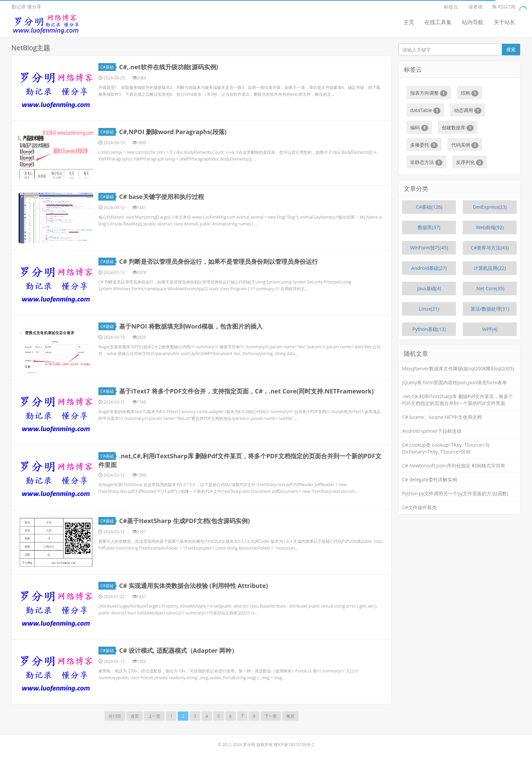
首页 (135, 716)
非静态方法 (426, 162)
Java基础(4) (429, 288)
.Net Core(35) (490, 288)
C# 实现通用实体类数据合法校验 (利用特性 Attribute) (194, 586)
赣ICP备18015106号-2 (294, 745)
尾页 (290, 716)
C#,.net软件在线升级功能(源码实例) (169, 67)
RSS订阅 (504, 7)
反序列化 (470, 162)
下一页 (271, 716)
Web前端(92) (490, 227)
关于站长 (505, 22)
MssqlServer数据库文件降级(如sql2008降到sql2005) (458, 368)
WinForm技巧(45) (429, 248)
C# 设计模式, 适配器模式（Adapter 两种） (178, 650)
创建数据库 (458, 128)
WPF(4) (490, 329)
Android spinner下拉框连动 (432, 431)
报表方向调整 (429, 93)
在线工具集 (438, 22)
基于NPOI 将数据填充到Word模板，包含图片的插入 (191, 326)
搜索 (511, 49)
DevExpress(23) (490, 207)
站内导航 (473, 22)
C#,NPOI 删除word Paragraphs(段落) (173, 132)
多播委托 (424, 145)
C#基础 (108, 67)
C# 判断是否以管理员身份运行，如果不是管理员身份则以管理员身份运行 (218, 261)
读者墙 (475, 7)
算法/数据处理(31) (490, 309)
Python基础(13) (429, 329)
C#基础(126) (429, 207)
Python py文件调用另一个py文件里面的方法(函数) (455, 493)
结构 (470, 93)
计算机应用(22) (490, 268)
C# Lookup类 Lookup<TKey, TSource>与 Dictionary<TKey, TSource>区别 (446, 448)
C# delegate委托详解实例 (430, 479)
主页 (409, 22)
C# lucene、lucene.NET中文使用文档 (442, 417)
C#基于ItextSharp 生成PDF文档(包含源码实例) (184, 521)
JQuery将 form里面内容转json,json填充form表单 (454, 382)
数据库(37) (429, 227)
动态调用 (468, 110)
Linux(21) (429, 309)
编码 (419, 128)
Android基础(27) (429, 268)
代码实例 (465, 145)
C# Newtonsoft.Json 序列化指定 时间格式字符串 (454, 466)
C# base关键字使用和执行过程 (161, 197)
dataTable (425, 110)
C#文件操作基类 (419, 507)
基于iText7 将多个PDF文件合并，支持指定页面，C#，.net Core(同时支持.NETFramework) (246, 391)
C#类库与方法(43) (490, 248)
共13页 (115, 716)
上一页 (154, 716)
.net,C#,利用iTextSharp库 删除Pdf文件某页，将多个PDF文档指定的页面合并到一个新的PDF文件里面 (458, 400)
